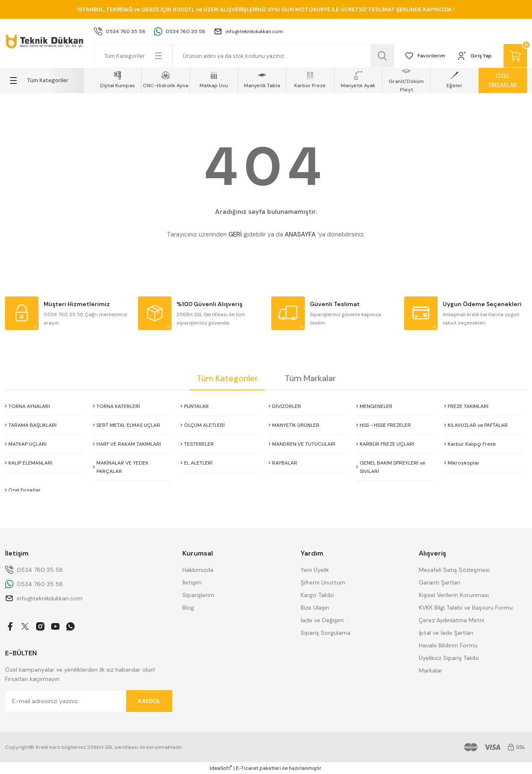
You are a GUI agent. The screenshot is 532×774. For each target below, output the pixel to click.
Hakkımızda (198, 570)
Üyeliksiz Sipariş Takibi (449, 658)
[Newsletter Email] (89, 701)
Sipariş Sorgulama (326, 633)
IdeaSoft (221, 768)
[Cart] (515, 56)
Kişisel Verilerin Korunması (454, 595)
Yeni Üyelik (315, 570)
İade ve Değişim (322, 620)
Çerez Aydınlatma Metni (452, 620)
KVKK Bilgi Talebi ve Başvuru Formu (466, 608)
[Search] (283, 56)
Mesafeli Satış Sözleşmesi (454, 570)
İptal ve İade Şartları (446, 633)
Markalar (431, 670)
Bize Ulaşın (315, 608)
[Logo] (44, 40)
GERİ (235, 234)
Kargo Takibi (317, 595)
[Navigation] (44, 81)
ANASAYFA (300, 234)
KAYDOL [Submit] (149, 701)
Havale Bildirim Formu (448, 645)
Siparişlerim (198, 595)
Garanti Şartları (440, 582)
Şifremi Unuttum (323, 582)
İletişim (192, 582)
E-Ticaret (247, 768)
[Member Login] (474, 56)
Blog (188, 608)
